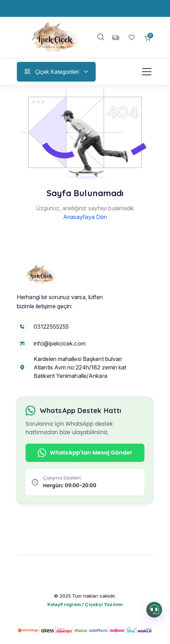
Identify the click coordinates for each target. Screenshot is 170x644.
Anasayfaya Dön (85, 217)
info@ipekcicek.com (60, 343)
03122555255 (51, 327)
